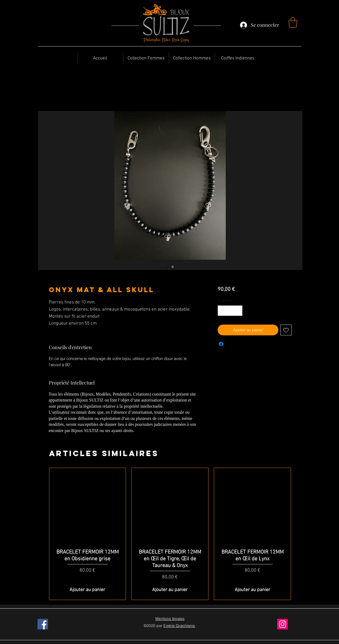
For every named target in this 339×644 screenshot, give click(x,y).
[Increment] (238, 311)
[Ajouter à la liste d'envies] (286, 330)
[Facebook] (43, 624)
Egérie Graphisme (179, 626)
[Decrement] (222, 311)
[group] (170, 534)
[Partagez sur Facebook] (221, 344)
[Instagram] (282, 624)
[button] (293, 22)
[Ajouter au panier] (88, 590)
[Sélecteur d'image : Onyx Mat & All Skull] (167, 267)
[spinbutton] (230, 311)
